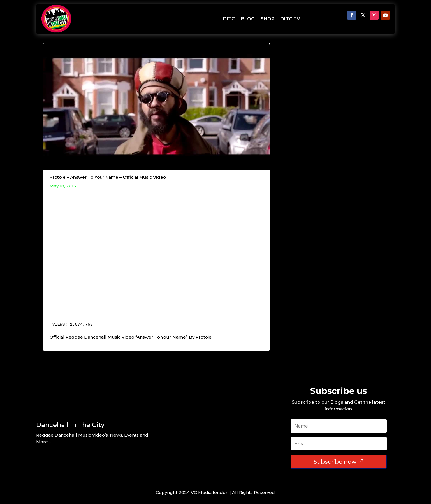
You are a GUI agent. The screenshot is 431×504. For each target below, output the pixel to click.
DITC (229, 19)
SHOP (267, 19)
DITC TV (290, 19)
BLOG (248, 19)
